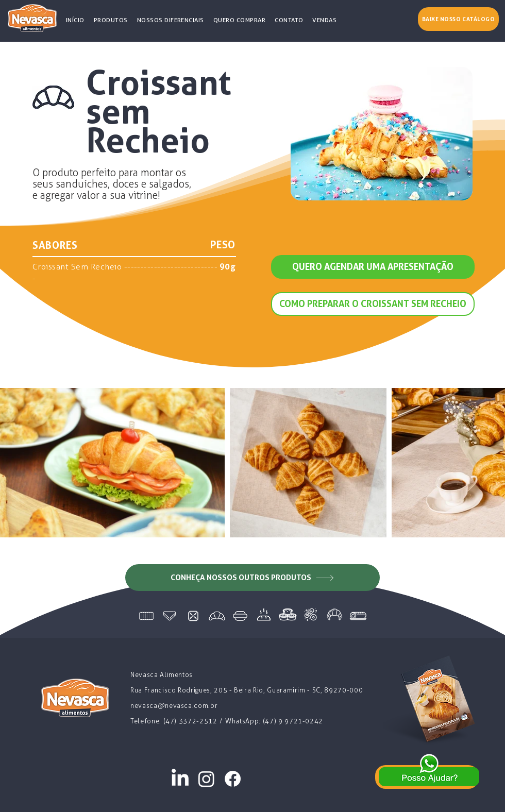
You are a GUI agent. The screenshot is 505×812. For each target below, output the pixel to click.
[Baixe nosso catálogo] (458, 19)
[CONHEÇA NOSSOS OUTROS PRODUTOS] (252, 578)
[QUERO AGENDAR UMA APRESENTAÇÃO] (373, 267)
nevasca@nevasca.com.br (174, 706)
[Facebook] (233, 779)
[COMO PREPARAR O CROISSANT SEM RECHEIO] (373, 304)
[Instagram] (206, 779)
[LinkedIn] (180, 779)
